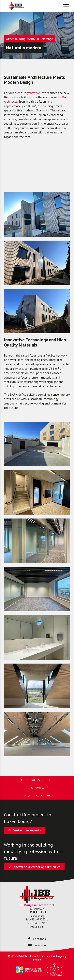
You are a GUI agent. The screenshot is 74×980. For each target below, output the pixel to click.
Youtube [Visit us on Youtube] (37, 945)
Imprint (34, 956)
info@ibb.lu (37, 927)
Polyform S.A (31, 93)
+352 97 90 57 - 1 (39, 920)
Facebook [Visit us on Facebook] (37, 939)
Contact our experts (27, 830)
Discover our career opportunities (37, 867)
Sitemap (45, 956)
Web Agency (60, 956)
